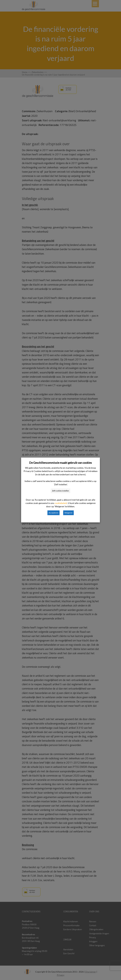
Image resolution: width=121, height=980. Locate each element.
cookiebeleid (61, 503)
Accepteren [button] (53, 513)
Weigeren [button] (68, 513)
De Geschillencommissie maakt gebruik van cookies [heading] (60, 463)
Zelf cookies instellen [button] (60, 491)
